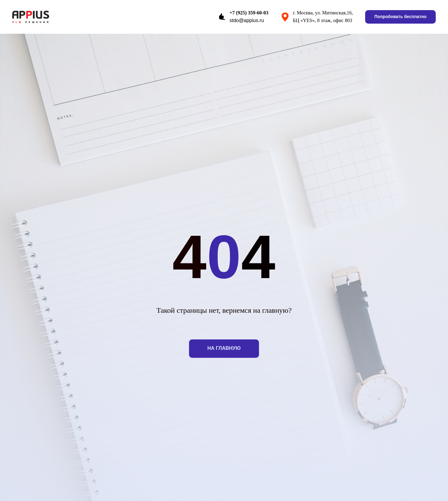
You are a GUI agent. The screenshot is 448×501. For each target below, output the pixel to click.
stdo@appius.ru (247, 20)
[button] (400, 17)
